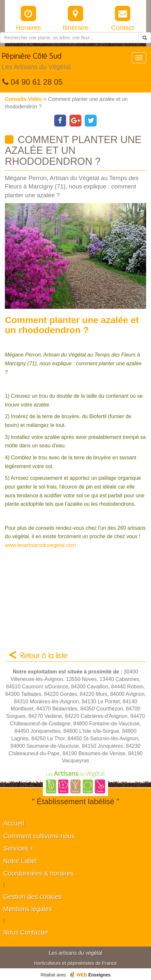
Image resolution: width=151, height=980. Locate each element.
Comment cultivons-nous (39, 836)
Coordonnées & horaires (38, 873)
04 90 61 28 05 (32, 82)
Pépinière (36, 63)
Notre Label (20, 861)
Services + (19, 848)
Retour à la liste (44, 656)
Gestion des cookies (32, 897)
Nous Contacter (26, 932)
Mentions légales (28, 909)
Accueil (14, 823)
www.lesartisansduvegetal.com (40, 545)
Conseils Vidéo (24, 99)
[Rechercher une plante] (69, 38)
